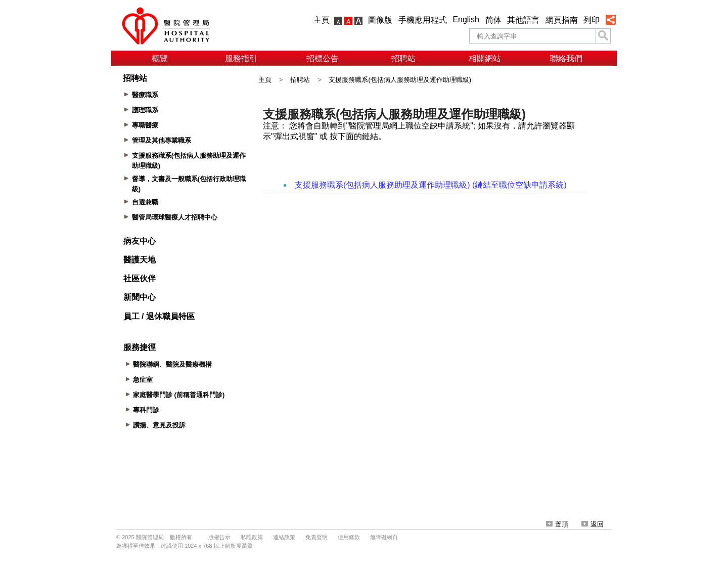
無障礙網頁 (384, 537)
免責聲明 (316, 537)
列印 (591, 20)
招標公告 (323, 58)
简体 (493, 20)
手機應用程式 (423, 20)
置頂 (557, 524)
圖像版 (380, 20)
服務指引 (241, 58)
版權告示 (219, 537)
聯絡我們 (566, 58)
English (466, 19)
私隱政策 (252, 537)
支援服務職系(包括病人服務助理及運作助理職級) (400, 80)
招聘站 (403, 58)
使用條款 (349, 537)
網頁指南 (562, 20)
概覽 (160, 58)
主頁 (322, 20)
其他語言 (523, 20)
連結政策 (284, 537)
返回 (593, 524)
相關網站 (485, 58)
